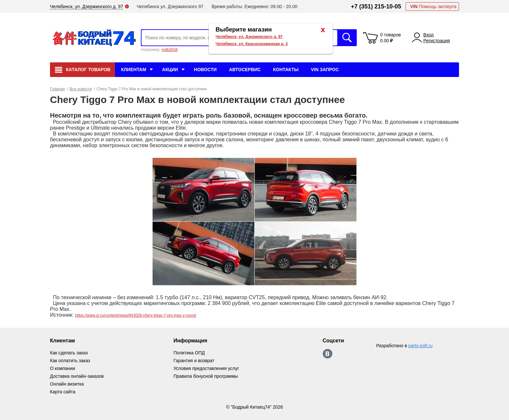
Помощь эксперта (433, 6)
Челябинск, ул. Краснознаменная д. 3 (252, 44)
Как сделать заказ (69, 353)
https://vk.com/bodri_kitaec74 (328, 354)
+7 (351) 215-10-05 (376, 6)
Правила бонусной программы (206, 376)
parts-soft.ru (421, 346)
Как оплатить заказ (70, 361)
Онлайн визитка (67, 384)
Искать (347, 38)
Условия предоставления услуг (206, 368)
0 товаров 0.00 (391, 38)
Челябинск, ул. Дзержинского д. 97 (249, 37)
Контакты (286, 70)
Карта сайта (63, 392)
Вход (428, 35)
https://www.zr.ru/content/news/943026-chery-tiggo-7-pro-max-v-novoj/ (136, 315)
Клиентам (134, 70)
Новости (205, 70)
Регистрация (437, 41)
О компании (62, 368)
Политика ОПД (189, 353)
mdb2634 (169, 50)
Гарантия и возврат (194, 361)
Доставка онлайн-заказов (77, 376)
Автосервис (245, 70)
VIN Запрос (325, 70)
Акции (170, 70)
